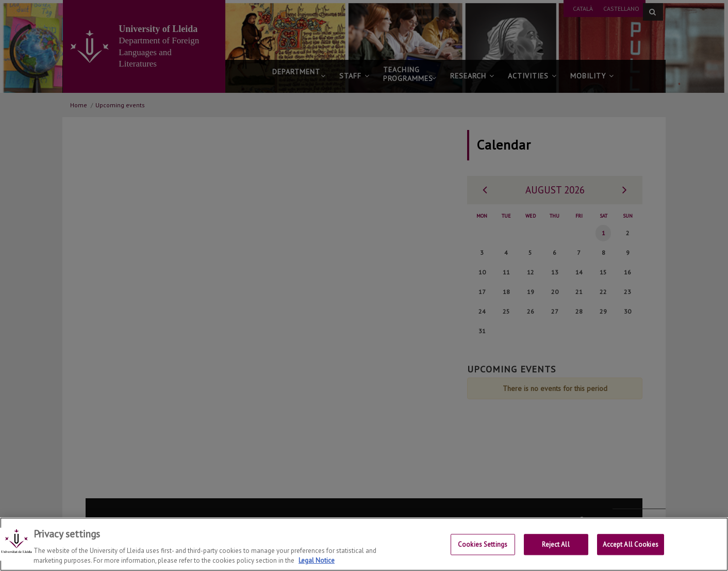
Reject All (556, 545)
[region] (364, 544)
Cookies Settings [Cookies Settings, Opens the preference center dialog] (483, 545)
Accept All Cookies (631, 545)
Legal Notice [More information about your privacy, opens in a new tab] (317, 560)
